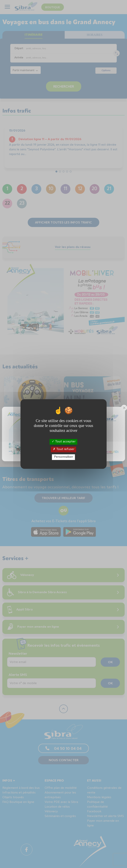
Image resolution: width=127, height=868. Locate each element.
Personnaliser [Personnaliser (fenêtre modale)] (64, 457)
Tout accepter (64, 442)
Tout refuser (64, 449)
